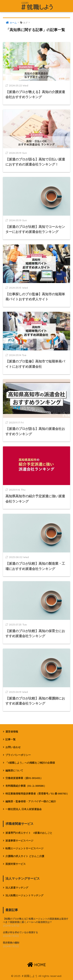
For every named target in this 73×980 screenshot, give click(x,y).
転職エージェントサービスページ (24, 848)
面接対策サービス (16, 864)
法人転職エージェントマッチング (24, 895)
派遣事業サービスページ (19, 841)
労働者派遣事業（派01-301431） (24, 778)
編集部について (14, 770)
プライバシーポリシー (18, 755)
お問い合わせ (13, 747)
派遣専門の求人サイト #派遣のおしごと (29, 833)
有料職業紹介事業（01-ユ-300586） (26, 786)
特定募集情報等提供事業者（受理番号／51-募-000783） (37, 794)
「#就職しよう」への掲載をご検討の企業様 (30, 763)
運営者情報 (12, 732)
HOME (37, 965)
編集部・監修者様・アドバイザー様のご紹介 (31, 801)
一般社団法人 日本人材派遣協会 (24, 809)
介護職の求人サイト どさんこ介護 (25, 856)
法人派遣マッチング (17, 888)
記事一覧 (11, 739)
